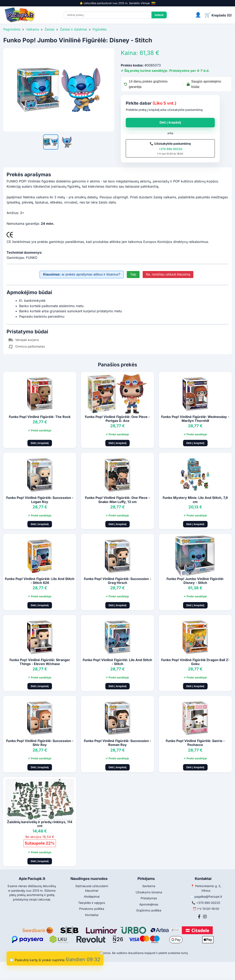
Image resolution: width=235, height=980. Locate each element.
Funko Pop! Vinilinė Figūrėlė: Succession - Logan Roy (40, 500)
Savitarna (149, 886)
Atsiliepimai (92, 897)
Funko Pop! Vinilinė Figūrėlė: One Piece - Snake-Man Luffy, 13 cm (117, 500)
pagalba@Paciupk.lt (208, 897)
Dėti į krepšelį (170, 123)
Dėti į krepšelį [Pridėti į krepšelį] (40, 443)
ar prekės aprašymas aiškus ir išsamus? (82, 274)
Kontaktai (92, 915)
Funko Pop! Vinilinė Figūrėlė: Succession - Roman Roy (117, 743)
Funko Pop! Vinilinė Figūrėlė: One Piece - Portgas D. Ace (117, 419)
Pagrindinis (12, 29)
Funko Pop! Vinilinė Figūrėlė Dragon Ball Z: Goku (195, 662)
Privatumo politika (92, 909)
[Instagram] (205, 917)
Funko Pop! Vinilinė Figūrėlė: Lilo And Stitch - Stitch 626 (40, 581)
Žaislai (49, 29)
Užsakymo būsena (149, 892)
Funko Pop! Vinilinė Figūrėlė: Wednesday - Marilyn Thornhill (195, 419)
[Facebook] (199, 917)
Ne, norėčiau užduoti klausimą (168, 274)
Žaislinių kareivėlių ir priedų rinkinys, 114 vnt (40, 824)
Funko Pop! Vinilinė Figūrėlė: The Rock (40, 417)
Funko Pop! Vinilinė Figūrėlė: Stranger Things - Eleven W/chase (40, 662)
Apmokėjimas (149, 904)
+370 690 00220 (170, 149)
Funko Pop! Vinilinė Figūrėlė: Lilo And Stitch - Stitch (117, 662)
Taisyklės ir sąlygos (92, 903)
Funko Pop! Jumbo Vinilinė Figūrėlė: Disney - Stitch (195, 581)
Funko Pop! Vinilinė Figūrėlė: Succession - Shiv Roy (40, 743)
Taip (133, 274)
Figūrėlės (100, 29)
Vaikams (32, 29)
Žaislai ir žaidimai (73, 29)
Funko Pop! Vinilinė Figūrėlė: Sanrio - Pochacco (195, 743)
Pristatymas (149, 898)
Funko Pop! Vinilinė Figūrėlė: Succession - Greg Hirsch (117, 581)
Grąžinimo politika (149, 910)
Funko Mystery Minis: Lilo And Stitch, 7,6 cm (195, 500)
